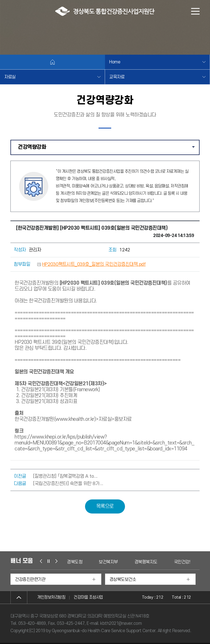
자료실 (10, 77)
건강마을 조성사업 (88, 597)
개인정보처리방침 (51, 597)
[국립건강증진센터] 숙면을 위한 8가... (68, 484)
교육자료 (117, 77)
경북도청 (75, 562)
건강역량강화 (108, 149)
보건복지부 (108, 562)
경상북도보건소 (123, 579)
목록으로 (105, 506)
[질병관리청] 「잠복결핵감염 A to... (65, 476)
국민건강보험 (185, 562)
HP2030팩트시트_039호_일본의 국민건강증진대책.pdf (94, 264)
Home (115, 62)
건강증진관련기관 (30, 579)
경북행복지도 (146, 562)
